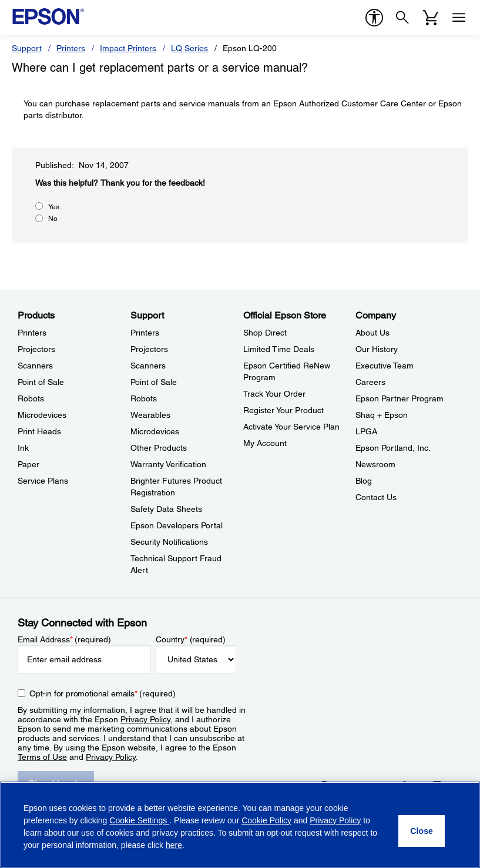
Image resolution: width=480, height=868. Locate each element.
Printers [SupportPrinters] (145, 333)
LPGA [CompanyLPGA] (366, 431)
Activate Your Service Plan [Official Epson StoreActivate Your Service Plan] (291, 427)
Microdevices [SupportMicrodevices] (155, 431)
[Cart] (431, 18)
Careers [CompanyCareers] (370, 382)
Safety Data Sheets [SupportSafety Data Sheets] (166, 509)
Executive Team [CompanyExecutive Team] (385, 366)
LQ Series (189, 48)
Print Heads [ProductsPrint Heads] (39, 431)
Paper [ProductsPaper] (28, 464)
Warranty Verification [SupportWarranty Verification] (168, 464)
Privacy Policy (145, 719)
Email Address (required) (64, 639)
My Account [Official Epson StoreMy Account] (265, 443)
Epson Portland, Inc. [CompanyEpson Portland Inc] (393, 448)
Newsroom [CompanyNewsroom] (375, 464)
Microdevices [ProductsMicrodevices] (42, 415)
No (53, 219)
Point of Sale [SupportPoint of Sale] (154, 382)
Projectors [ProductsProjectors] (36, 349)
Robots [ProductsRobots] (31, 398)
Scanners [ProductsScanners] (35, 366)
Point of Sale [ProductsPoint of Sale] (41, 382)
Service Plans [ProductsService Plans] (43, 481)
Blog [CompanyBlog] (364, 481)
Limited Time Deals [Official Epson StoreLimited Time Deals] (279, 349)
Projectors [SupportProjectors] (149, 349)
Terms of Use (42, 757)
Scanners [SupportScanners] (148, 366)
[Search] (402, 18)
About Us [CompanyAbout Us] (372, 333)
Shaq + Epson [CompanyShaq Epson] (382, 415)
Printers (71, 48)
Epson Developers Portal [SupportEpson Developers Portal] (177, 525)
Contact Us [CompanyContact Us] (376, 497)
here (174, 845)
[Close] (422, 831)
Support (27, 48)
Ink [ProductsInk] (23, 448)
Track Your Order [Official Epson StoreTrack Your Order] (274, 394)
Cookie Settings (139, 820)
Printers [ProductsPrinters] (32, 333)
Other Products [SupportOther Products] (159, 448)
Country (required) (191, 639)
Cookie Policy (266, 820)
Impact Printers (128, 48)
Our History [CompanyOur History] (377, 349)
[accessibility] (374, 18)
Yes (54, 207)
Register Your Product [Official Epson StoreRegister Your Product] (283, 410)
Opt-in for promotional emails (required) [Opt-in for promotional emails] (103, 693)
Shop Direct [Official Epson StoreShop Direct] (265, 333)
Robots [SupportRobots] (144, 398)
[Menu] (459, 18)
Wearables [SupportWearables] (150, 415)
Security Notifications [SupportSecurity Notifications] (169, 542)
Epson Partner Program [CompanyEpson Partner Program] (400, 398)
